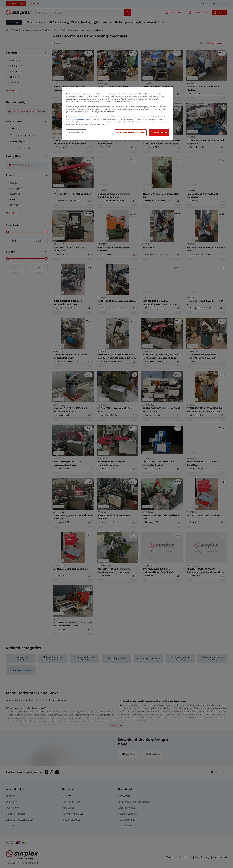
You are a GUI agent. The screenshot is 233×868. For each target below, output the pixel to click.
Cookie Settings (76, 132)
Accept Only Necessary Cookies (131, 132)
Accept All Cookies (159, 132)
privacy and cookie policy (80, 119)
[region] (118, 114)
